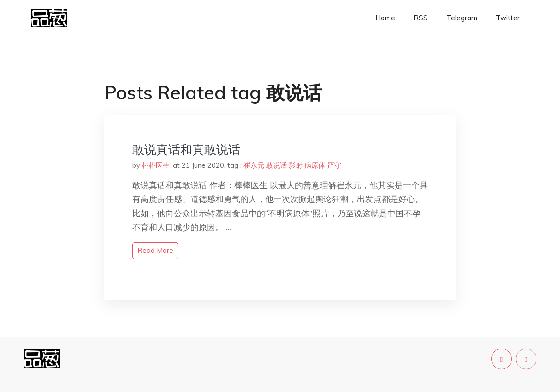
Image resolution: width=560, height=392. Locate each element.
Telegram (462, 18)
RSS (421, 18)
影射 (296, 165)
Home (385, 18)
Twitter (508, 18)
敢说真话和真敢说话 (186, 150)
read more (155, 250)
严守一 (338, 165)
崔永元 (254, 165)
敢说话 (277, 165)
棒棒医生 (156, 165)
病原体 (315, 165)
